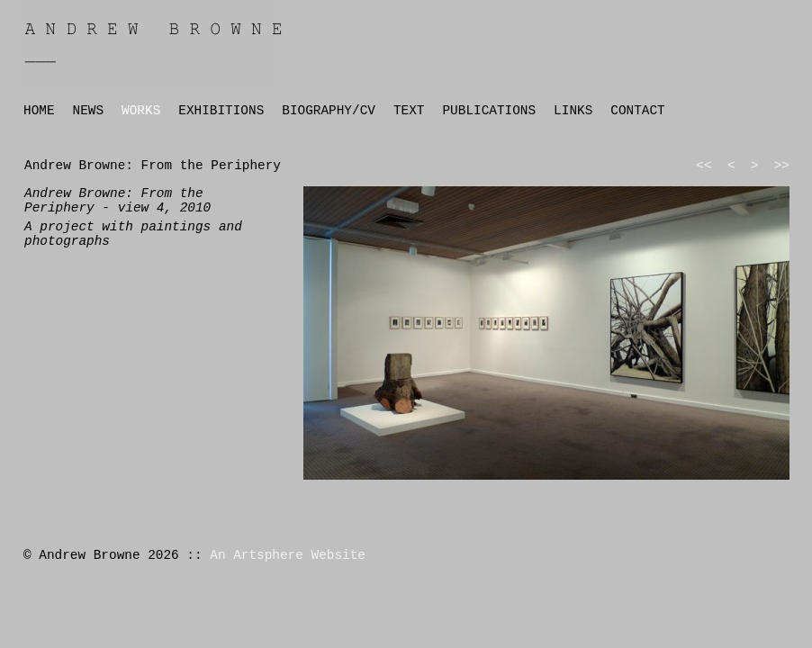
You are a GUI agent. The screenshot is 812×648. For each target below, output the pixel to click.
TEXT (409, 111)
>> (782, 166)
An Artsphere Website (288, 555)
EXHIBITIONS (221, 111)
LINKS (573, 111)
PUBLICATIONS (489, 111)
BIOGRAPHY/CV (329, 111)
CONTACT (637, 111)
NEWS (89, 111)
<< (704, 166)
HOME (39, 111)
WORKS (141, 111)
